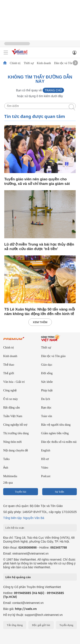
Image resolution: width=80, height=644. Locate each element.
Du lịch (46, 399)
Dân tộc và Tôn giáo (66, 63)
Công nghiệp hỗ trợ (15, 425)
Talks (6, 459)
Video (45, 468)
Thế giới (9, 373)
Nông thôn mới (12, 442)
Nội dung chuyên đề (16, 450)
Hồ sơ (45, 459)
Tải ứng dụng (15, 625)
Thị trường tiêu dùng (16, 433)
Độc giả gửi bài (41, 625)
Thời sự (29, 63)
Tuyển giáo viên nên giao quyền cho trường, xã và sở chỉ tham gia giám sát (37, 181)
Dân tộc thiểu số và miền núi (59, 442)
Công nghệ (10, 390)
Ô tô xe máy (11, 399)
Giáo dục (47, 365)
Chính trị (15, 63)
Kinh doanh (44, 63)
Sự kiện (59, 492)
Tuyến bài (21, 492)
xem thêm (40, 322)
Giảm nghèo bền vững (55, 433)
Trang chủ (53, 90)
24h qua (8, 483)
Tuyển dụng (66, 625)
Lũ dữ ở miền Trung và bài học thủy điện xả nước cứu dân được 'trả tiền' (39, 247)
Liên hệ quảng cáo (18, 577)
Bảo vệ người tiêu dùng (56, 425)
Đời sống (47, 373)
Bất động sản (12, 408)
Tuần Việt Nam (13, 416)
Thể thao (9, 365)
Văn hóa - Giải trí (14, 382)
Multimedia (10, 476)
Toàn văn (47, 416)
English (46, 450)
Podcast (46, 476)
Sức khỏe (47, 382)
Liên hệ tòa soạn (15, 528)
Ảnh (6, 468)
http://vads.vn (26, 609)
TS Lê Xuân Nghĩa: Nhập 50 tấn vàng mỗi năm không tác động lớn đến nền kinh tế (40, 312)
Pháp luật (47, 390)
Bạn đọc (46, 408)
